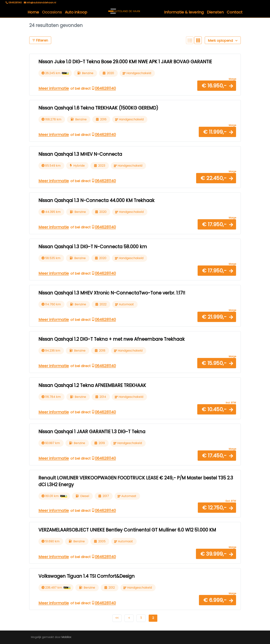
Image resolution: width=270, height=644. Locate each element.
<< (117, 618)
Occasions (52, 12)
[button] (217, 86)
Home (33, 12)
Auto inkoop (76, 12)
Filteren (40, 40)
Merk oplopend (223, 41)
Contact (235, 12)
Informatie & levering (184, 12)
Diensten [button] (215, 12)
